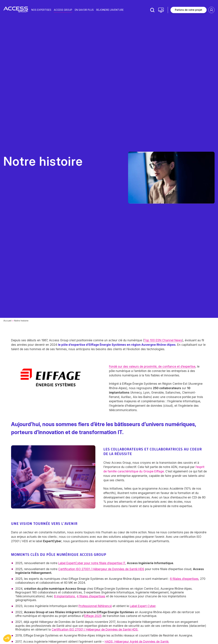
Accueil (7, 321)
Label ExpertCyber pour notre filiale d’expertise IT (92, 563)
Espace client (211, 10)
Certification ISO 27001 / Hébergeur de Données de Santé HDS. (95, 629)
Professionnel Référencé (95, 606)
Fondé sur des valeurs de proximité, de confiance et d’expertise (152, 366)
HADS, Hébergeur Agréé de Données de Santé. (137, 642)
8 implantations (64, 596)
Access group (63, 10)
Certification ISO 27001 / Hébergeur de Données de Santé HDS (101, 569)
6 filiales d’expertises (184, 579)
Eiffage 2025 (93, 616)
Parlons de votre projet (189, 10)
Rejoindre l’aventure (110, 10)
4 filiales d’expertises (91, 596)
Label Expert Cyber (143, 606)
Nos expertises (41, 10)
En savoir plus (84, 10)
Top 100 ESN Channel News (163, 340)
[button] (7, 638)
